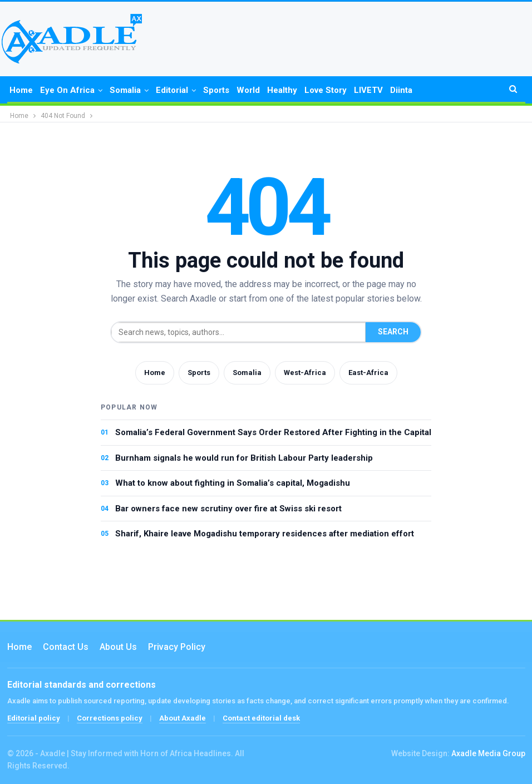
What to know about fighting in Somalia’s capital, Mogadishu (233, 483)
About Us (118, 647)
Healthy (282, 90)
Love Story (326, 90)
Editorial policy (34, 718)
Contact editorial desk (261, 718)
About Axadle (183, 718)
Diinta (401, 90)
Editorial (172, 90)
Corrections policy (110, 718)
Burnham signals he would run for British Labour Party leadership (244, 458)
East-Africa (368, 373)
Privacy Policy (177, 647)
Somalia (125, 90)
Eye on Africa (67, 90)
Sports (216, 90)
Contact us (66, 647)
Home (21, 90)
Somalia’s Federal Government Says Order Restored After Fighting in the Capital (273, 432)
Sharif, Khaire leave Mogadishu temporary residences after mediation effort (265, 534)
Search (393, 332)
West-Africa (305, 373)
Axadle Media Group (488, 753)
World (248, 90)
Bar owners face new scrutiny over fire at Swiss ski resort (228, 509)
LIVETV (368, 90)
